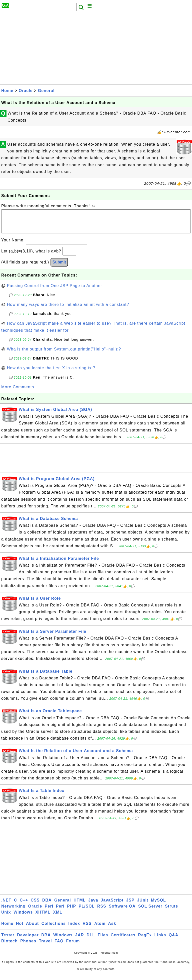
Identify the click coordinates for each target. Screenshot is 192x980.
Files (103, 940)
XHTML (43, 917)
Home (7, 91)
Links (160, 940)
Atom (100, 928)
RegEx (145, 940)
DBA (47, 905)
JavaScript (112, 905)
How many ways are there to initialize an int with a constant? (68, 309)
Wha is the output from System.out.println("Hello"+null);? (64, 354)
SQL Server (150, 911)
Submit (59, 267)
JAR (80, 940)
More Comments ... (20, 392)
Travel (45, 946)
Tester (8, 940)
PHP (71, 911)
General (46, 91)
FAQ (59, 946)
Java (93, 905)
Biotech (9, 946)
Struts (171, 911)
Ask (112, 928)
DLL (91, 940)
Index (74, 928)
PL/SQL (87, 911)
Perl (49, 911)
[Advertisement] (96, 49)
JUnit (143, 905)
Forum (73, 946)
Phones (28, 946)
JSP (130, 905)
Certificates (123, 940)
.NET (6, 905)
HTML (79, 905)
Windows (23, 917)
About (32, 928)
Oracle (26, 91)
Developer (28, 940)
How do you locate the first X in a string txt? (51, 373)
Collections (54, 928)
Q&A (174, 940)
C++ (24, 905)
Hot (20, 928)
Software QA (122, 911)
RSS (102, 911)
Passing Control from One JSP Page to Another (55, 291)
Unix (6, 917)
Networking (13, 911)
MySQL (158, 905)
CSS (35, 905)
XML (58, 917)
